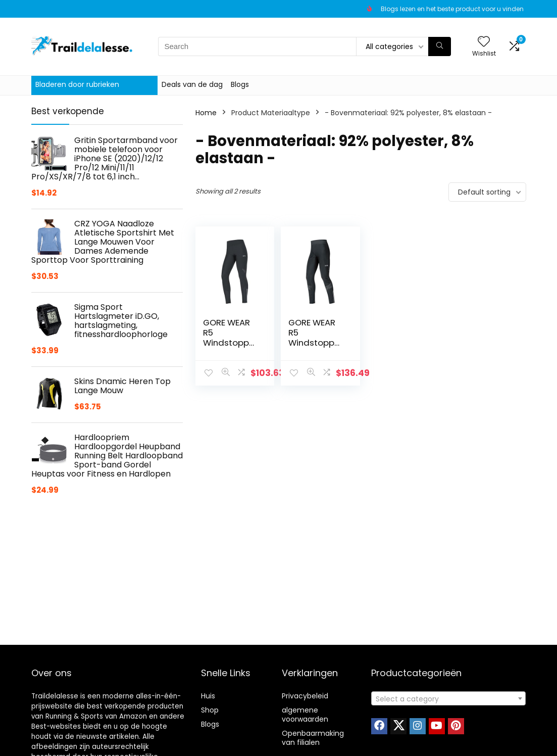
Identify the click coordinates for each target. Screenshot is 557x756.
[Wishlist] (484, 42)
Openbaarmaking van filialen (313, 738)
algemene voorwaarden (305, 715)
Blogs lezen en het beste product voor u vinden (452, 9)
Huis (208, 696)
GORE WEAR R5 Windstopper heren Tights (315, 338)
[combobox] (448, 698)
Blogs (240, 84)
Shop (210, 710)
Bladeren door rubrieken (77, 84)
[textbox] (448, 699)
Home (206, 113)
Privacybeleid (305, 696)
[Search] (440, 46)
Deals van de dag (192, 84)
